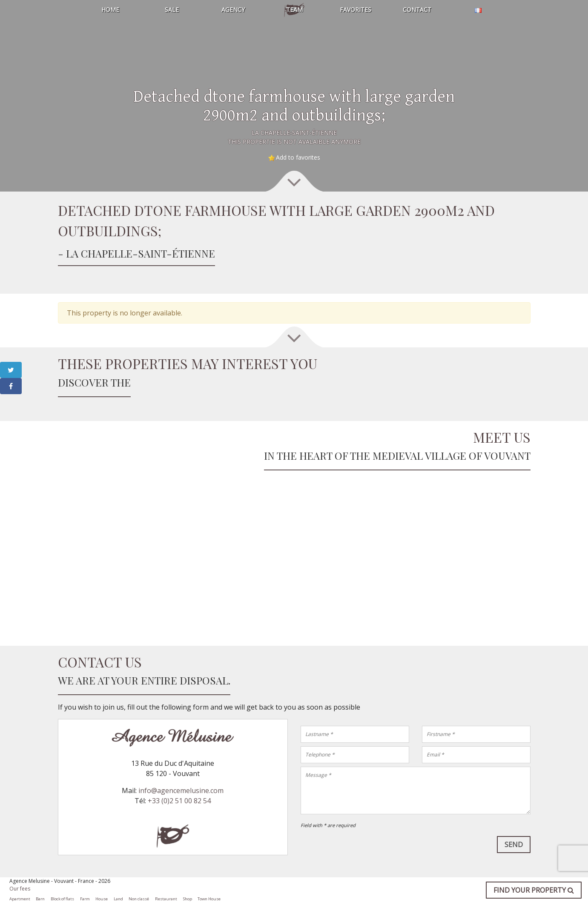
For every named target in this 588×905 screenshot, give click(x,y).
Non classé (139, 899)
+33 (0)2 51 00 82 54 (179, 801)
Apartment (20, 899)
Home (110, 10)
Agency (233, 10)
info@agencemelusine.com (181, 790)
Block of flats (62, 899)
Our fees (20, 889)
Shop (188, 899)
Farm (85, 899)
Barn (40, 899)
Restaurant (166, 899)
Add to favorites (298, 157)
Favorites (356, 10)
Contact (417, 10)
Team (294, 10)
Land (118, 899)
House (102, 899)
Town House (209, 899)
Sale (171, 10)
